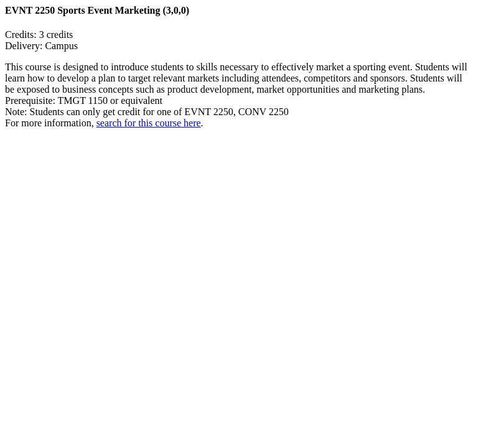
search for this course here (149, 123)
